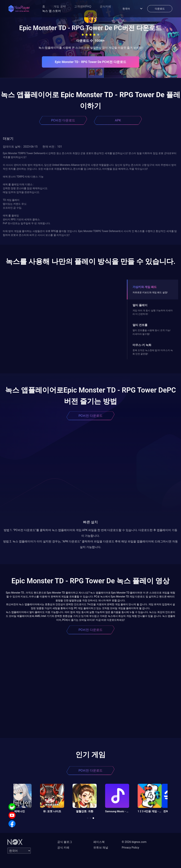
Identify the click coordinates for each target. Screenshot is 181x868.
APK (118, 120)
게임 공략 (60, 6)
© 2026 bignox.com (134, 842)
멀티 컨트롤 (140, 325)
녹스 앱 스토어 (52, 11)
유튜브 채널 (101, 848)
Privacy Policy (131, 848)
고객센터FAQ (83, 6)
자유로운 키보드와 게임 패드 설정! (150, 292)
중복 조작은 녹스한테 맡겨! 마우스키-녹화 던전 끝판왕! (153, 352)
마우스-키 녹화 (142, 345)
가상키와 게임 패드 (145, 287)
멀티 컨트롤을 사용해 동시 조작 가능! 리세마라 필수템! (151, 332)
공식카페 (105, 6)
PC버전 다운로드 (63, 120)
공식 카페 (63, 848)
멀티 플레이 (140, 305)
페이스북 (99, 842)
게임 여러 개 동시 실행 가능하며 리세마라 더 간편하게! (153, 312)
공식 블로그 (65, 842)
